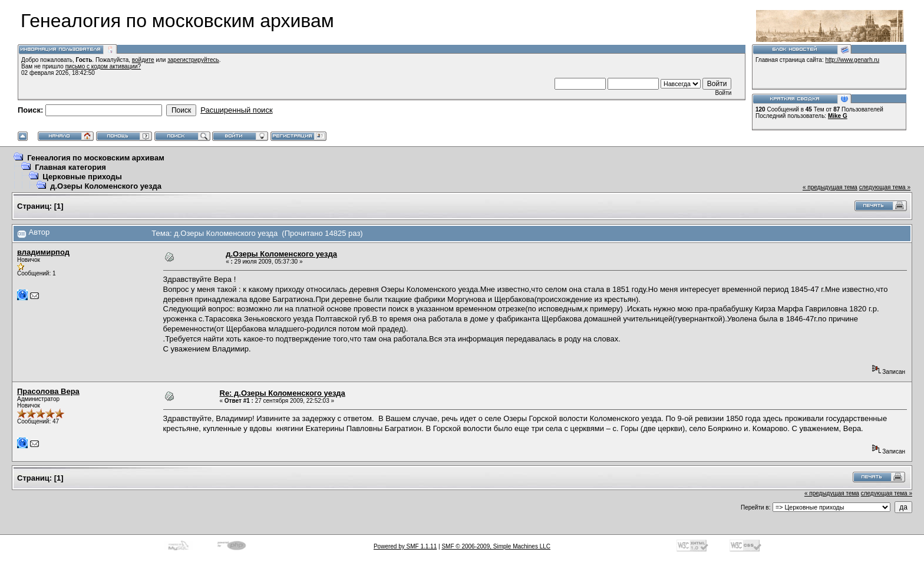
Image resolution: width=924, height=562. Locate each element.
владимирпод (43, 252)
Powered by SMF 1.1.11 (405, 546)
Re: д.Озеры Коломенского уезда (283, 393)
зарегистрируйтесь (193, 60)
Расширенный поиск (236, 110)
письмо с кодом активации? (103, 66)
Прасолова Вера (48, 391)
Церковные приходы (82, 177)
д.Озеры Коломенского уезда (106, 186)
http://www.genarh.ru (852, 60)
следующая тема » (885, 187)
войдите (143, 60)
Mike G (838, 116)
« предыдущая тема (830, 187)
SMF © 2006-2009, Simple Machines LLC (496, 546)
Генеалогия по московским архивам (96, 158)
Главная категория (70, 167)
